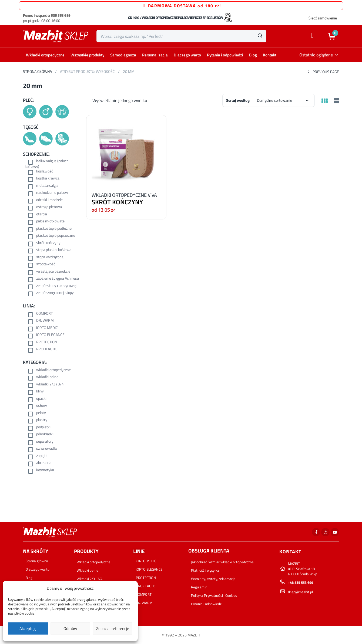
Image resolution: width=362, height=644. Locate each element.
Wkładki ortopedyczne (45, 55)
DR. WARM (45, 321)
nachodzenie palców (52, 193)
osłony (42, 406)
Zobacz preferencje (113, 628)
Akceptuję (28, 628)
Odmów (70, 628)
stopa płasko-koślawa (54, 250)
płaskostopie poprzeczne (56, 236)
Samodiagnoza (123, 55)
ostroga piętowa (49, 207)
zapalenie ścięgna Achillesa (58, 279)
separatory (45, 442)
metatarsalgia (47, 186)
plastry (42, 420)
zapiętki (42, 456)
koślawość (45, 172)
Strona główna (37, 71)
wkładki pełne (47, 377)
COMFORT (44, 314)
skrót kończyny (48, 243)
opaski (41, 399)
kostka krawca (48, 179)
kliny (40, 392)
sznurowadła (46, 449)
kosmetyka (45, 470)
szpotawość (46, 264)
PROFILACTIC (47, 349)
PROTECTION (47, 342)
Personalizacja (155, 55)
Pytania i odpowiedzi (225, 55)
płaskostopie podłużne (54, 229)
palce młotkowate (50, 221)
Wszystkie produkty (87, 55)
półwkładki (45, 434)
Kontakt (270, 55)
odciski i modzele (49, 200)
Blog (253, 55)
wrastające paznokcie (53, 272)
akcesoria (44, 463)
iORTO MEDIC (47, 328)
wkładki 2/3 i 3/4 (50, 384)
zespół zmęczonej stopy (55, 293)
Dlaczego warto (187, 55)
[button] (334, 36)
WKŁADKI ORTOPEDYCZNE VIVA (124, 195)
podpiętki (43, 427)
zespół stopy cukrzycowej (56, 286)
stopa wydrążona (50, 257)
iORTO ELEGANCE (50, 335)
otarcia (42, 214)
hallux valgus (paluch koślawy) (47, 164)
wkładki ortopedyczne (53, 370)
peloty (41, 413)
